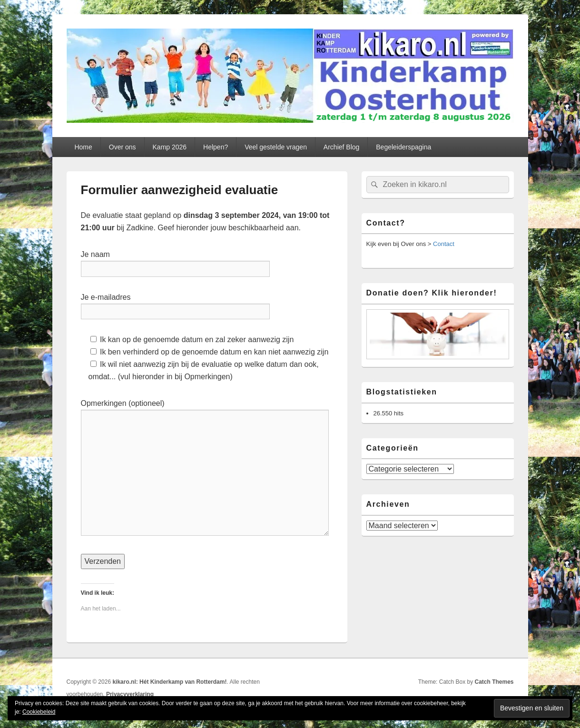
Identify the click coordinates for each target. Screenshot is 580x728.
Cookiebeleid (39, 712)
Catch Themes (494, 682)
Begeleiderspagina (403, 147)
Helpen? (216, 147)
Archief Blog (341, 147)
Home (83, 147)
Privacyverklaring (130, 694)
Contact (444, 244)
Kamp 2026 (170, 147)
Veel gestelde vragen (276, 147)
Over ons (123, 147)
